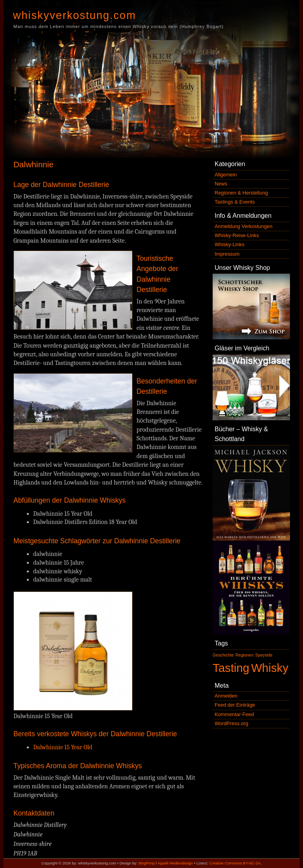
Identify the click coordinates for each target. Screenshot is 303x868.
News (221, 184)
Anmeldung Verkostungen (244, 226)
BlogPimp (147, 863)
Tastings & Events (235, 202)
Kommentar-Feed (234, 714)
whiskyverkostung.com (75, 15)
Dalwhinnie (34, 164)
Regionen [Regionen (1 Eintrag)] (245, 655)
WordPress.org (231, 723)
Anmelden (226, 696)
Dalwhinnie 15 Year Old (63, 747)
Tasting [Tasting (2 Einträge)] (231, 668)
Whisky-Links (229, 244)
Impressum (227, 254)
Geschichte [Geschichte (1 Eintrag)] (223, 655)
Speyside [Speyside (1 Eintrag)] (264, 655)
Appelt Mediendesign (175, 863)
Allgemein (226, 175)
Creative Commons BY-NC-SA (235, 863)
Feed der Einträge (235, 705)
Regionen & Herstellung (241, 193)
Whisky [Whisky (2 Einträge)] (270, 668)
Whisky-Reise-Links (237, 235)
